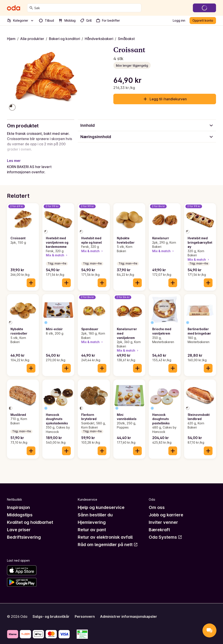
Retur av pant (92, 525)
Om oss (157, 502)
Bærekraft (159, 525)
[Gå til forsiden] (14, 8)
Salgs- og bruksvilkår (51, 611)
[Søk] (31, 8)
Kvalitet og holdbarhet (30, 517)
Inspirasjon (18, 502)
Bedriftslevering (24, 532)
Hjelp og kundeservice (101, 502)
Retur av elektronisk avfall (105, 532)
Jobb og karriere (166, 510)
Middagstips (20, 510)
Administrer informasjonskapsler (129, 611)
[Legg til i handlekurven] (31, 278)
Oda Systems (165, 532)
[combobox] (87, 8)
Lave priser (19, 525)
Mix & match (57, 250)
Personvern (85, 611)
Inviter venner (163, 517)
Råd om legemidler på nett (108, 540)
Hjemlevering (92, 517)
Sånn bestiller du (95, 510)
